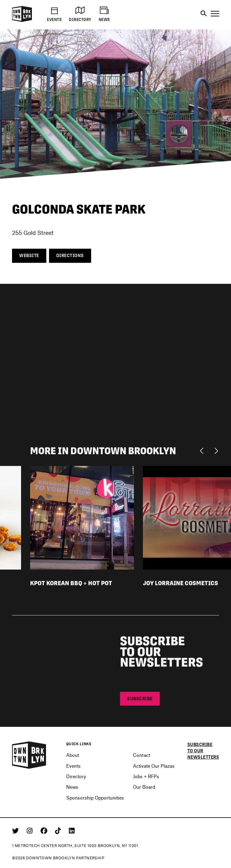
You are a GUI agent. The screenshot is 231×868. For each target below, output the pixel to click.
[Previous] (203, 452)
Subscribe (140, 700)
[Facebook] (45, 830)
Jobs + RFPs (146, 776)
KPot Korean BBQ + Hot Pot (71, 584)
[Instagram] (31, 830)
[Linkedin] (72, 830)
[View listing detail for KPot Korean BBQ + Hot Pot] (82, 518)
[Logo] (22, 21)
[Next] (216, 452)
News (72, 787)
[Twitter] (16, 830)
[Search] (204, 14)
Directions (70, 255)
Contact (142, 755)
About (73, 755)
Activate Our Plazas (154, 766)
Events (73, 766)
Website (29, 255)
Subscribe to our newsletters (203, 751)
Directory (76, 776)
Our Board (144, 787)
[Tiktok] (59, 830)
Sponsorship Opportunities (95, 798)
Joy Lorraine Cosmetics (180, 584)
